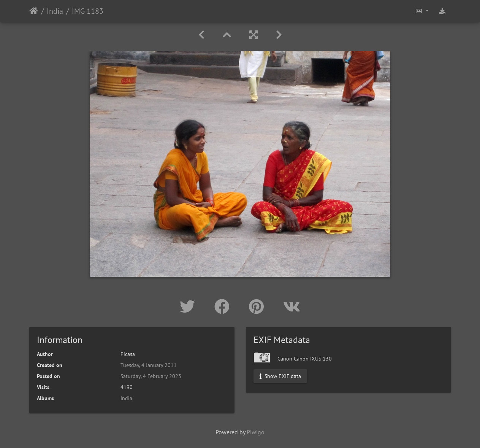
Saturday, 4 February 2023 (151, 376)
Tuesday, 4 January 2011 (149, 365)
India (55, 11)
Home (34, 11)
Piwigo (256, 432)
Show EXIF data (280, 376)
